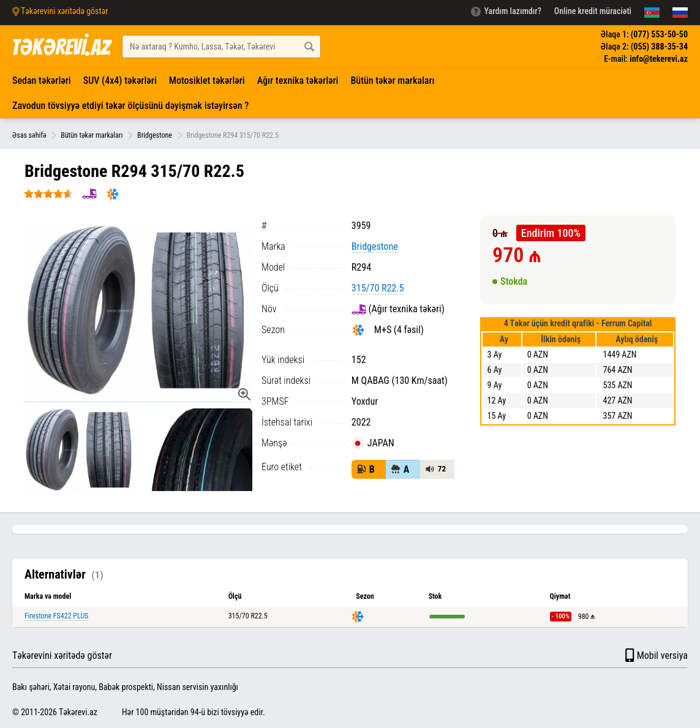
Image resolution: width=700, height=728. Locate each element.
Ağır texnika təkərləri (298, 81)
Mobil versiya (655, 655)
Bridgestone (155, 135)
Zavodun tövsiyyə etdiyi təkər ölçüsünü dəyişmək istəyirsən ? (130, 106)
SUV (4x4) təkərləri (120, 81)
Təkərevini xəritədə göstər (62, 655)
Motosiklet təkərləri (207, 81)
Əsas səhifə (29, 135)
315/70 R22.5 (378, 288)
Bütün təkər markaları (392, 81)
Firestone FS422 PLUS (56, 616)
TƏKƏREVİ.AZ (61, 47)
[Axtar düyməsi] (309, 47)
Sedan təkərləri (42, 81)
